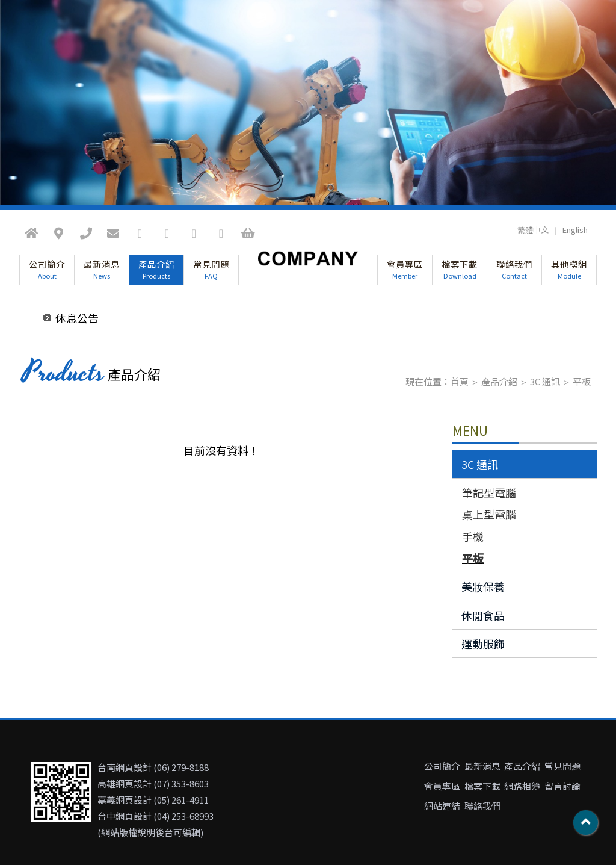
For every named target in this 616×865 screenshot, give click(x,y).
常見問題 (211, 269)
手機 (473, 536)
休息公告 (77, 318)
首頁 (460, 381)
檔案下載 (460, 269)
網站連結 (442, 806)
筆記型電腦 (489, 492)
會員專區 (405, 269)
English (575, 230)
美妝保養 (483, 586)
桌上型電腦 (489, 514)
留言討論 (562, 786)
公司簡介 (47, 269)
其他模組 (569, 269)
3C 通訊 (545, 381)
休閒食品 (483, 615)
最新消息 (102, 269)
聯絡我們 (514, 269)
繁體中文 (533, 230)
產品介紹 (156, 269)
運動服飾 (483, 643)
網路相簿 (522, 786)
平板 (582, 381)
